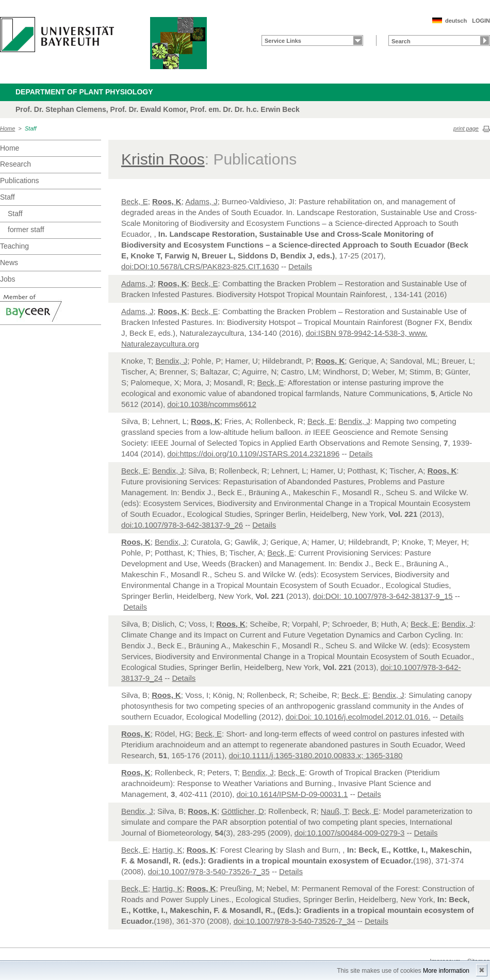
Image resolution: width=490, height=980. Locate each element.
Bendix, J (171, 361)
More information (446, 971)
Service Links (283, 41)
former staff (26, 230)
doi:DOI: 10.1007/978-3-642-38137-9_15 (383, 596)
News (9, 263)
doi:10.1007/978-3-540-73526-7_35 (209, 871)
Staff (31, 128)
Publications (20, 181)
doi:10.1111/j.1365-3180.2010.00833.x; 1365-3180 (315, 755)
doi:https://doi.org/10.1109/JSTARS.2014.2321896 (253, 454)
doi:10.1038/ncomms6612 (212, 404)
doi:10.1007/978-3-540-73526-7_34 (295, 921)
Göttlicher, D (243, 811)
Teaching (14, 246)
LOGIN (481, 21)
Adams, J (201, 201)
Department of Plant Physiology (84, 92)
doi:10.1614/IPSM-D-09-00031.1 (292, 794)
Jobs (8, 279)
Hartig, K (167, 850)
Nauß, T (334, 811)
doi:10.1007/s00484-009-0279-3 (350, 833)
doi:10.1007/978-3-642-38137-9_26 (182, 525)
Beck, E (135, 201)
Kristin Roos (163, 159)
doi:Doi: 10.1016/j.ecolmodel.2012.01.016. (358, 717)
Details (300, 266)
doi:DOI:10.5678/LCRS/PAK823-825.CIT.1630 (200, 266)
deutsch (456, 21)
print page (466, 128)
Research (15, 164)
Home (7, 128)
